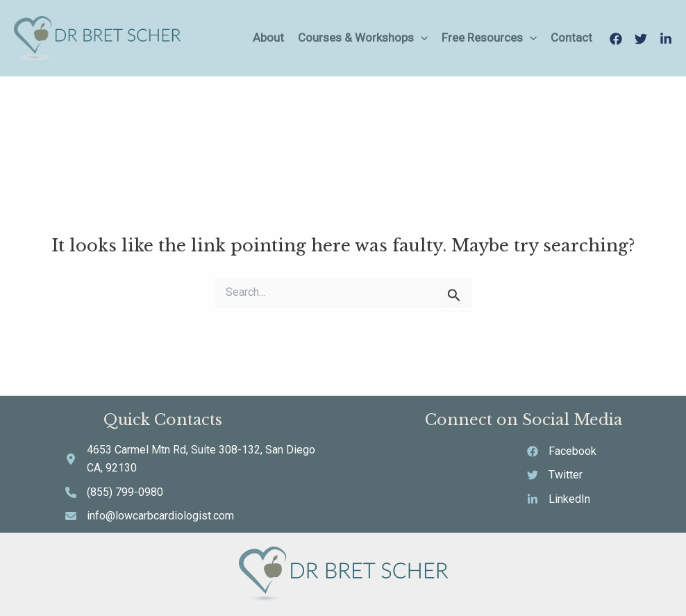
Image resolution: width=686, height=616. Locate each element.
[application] (421, 38)
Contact (571, 38)
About (268, 38)
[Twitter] (641, 39)
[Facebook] (616, 39)
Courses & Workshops (363, 38)
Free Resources (489, 38)
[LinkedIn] (666, 39)
